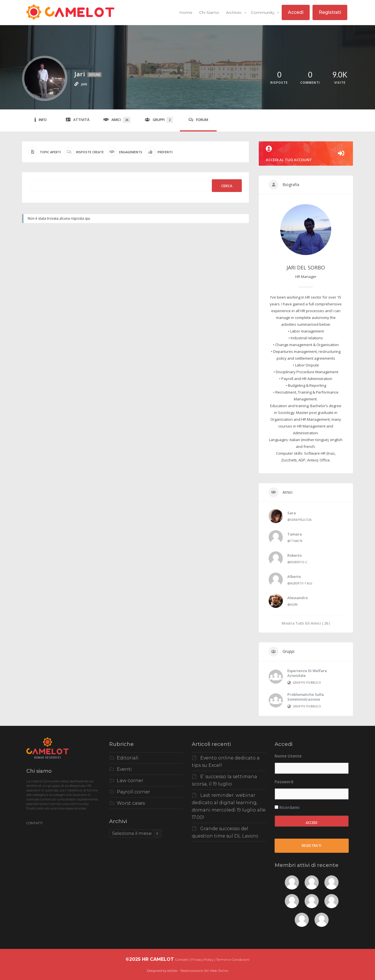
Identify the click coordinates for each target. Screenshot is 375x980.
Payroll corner (133, 792)
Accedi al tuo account (306, 154)
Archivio (234, 12)
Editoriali (128, 758)
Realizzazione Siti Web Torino (204, 971)
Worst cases (131, 803)
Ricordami (287, 807)
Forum (198, 120)
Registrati (330, 12)
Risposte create (84, 152)
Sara (292, 513)
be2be (172, 971)
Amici (117, 120)
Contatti (182, 960)
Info (41, 120)
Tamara (295, 534)
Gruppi (159, 120)
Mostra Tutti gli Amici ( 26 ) (306, 623)
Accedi (296, 12)
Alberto (294, 577)
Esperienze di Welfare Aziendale (307, 673)
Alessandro (298, 598)
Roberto (295, 555)
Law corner (130, 781)
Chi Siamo (209, 12)
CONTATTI (35, 823)
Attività (78, 120)
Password (284, 782)
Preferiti (159, 152)
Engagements (125, 152)
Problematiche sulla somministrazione (306, 697)
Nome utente (288, 756)
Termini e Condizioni (233, 960)
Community (263, 12)
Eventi (124, 769)
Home (186, 12)
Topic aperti (44, 152)
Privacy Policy (202, 960)
